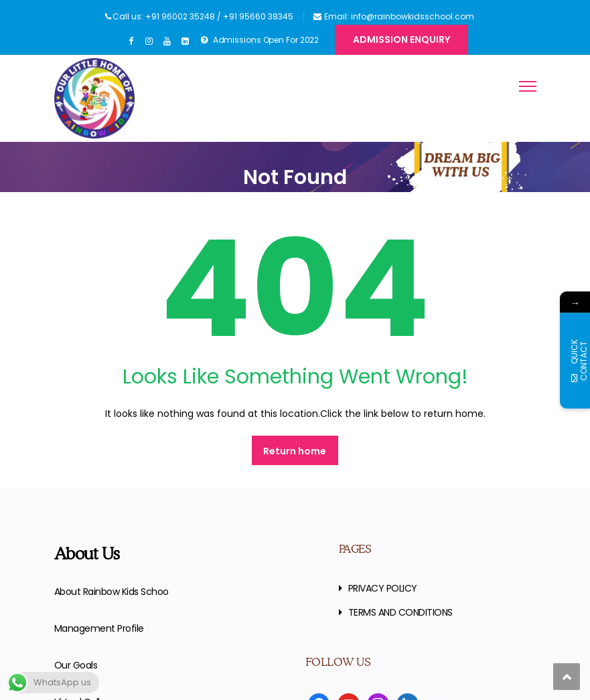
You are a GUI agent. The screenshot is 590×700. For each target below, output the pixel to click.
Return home (295, 451)
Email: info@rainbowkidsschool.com (399, 16)
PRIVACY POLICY (383, 588)
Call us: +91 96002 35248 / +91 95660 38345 (203, 16)
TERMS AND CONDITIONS (400, 612)
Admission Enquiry (401, 39)
